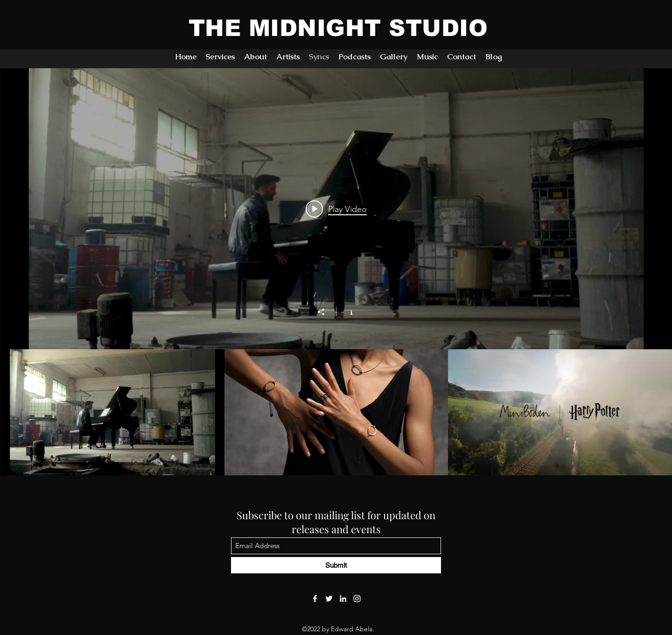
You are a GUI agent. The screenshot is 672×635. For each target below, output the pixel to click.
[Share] (326, 312)
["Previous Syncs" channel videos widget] (336, 272)
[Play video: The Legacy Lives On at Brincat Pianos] (336, 209)
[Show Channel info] (346, 311)
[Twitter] (329, 599)
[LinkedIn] (343, 599)
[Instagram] (357, 599)
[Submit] (336, 565)
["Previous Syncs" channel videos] (336, 412)
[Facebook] (315, 599)
